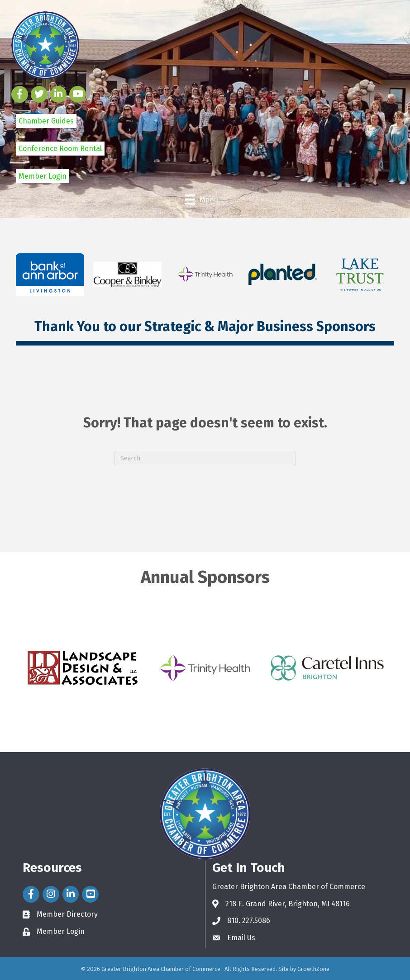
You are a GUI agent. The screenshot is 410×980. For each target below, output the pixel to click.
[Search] (205, 459)
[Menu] (202, 199)
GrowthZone (313, 969)
